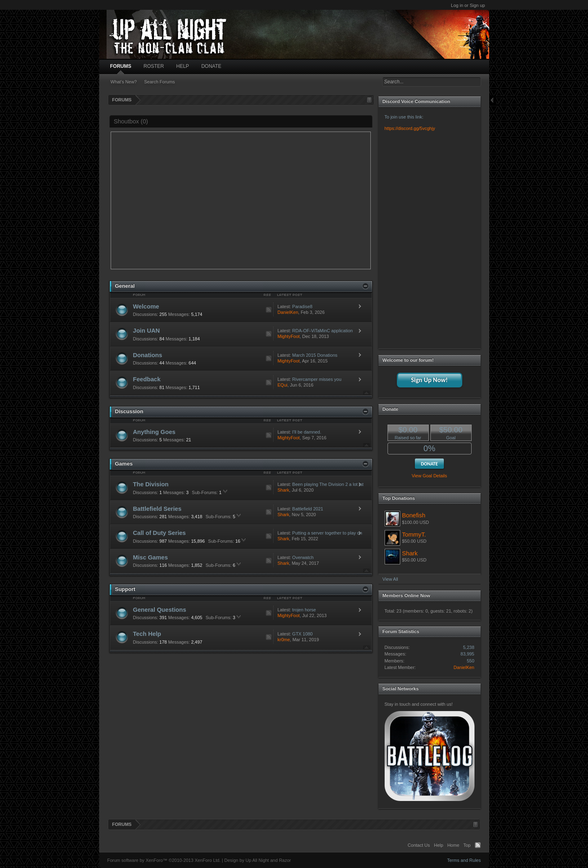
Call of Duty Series (160, 533)
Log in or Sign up (468, 5)
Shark (284, 490)
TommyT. (414, 535)
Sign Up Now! (429, 380)
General (125, 286)
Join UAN (147, 331)
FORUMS (121, 66)
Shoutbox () (131, 121)
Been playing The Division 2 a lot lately (327, 484)
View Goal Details (429, 476)
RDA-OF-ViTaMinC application (323, 331)
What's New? (124, 82)
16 (227, 541)
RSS (269, 310)
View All (390, 579)
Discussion (129, 411)
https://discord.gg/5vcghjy (410, 128)
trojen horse (304, 610)
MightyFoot (289, 336)
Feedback (147, 379)
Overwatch (303, 557)
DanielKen (288, 312)
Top (366, 393)
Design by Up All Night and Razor (257, 860)
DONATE (211, 66)
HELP (183, 66)
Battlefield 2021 (308, 509)
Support (125, 589)
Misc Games (151, 557)
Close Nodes (365, 286)
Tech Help (147, 634)
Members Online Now (406, 595)
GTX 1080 (303, 634)
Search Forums (159, 82)
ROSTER (154, 66)
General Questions (160, 610)
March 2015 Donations (315, 355)
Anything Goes (154, 432)
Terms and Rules (464, 860)
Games (124, 464)
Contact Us (419, 845)
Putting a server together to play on (327, 533)
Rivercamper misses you (317, 379)
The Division (151, 484)
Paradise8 (303, 306)
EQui (283, 385)
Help (439, 845)
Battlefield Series (157, 509)
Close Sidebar (493, 100)
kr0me (284, 640)
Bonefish (414, 515)
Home (453, 845)
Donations (148, 355)
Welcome (146, 306)
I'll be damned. (307, 432)
